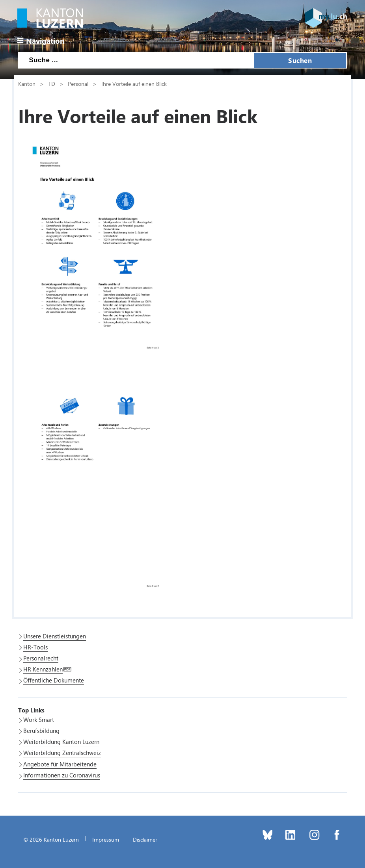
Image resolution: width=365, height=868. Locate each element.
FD (52, 83)
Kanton (27, 83)
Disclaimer (145, 839)
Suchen (300, 60)
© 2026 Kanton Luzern (51, 839)
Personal (78, 83)
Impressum (106, 839)
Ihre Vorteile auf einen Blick (134, 83)
